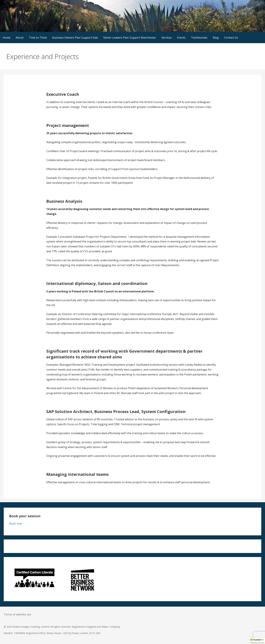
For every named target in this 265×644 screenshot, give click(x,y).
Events (181, 38)
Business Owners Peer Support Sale (75, 38)
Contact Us (231, 38)
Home (7, 38)
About (20, 38)
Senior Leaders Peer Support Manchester (130, 38)
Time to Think (38, 38)
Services (167, 38)
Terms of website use (17, 614)
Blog (216, 38)
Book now (16, 524)
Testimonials (199, 38)
